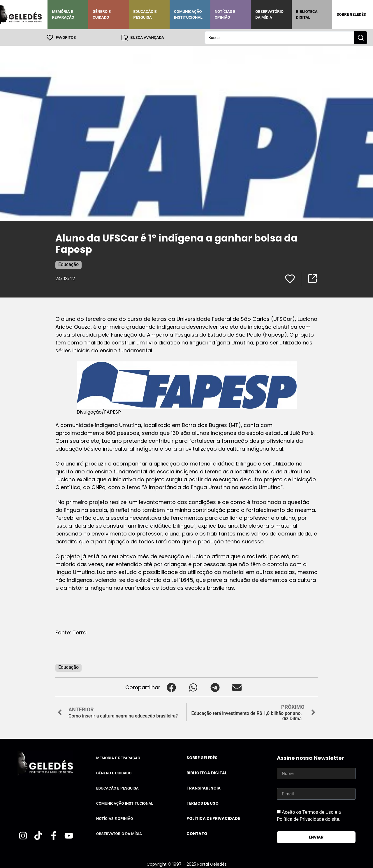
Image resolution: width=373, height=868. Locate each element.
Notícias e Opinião (225, 14)
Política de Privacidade (213, 818)
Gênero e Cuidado (102, 14)
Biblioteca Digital (307, 14)
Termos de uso (203, 803)
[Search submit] (361, 37)
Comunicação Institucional (188, 14)
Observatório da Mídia (269, 14)
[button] (171, 687)
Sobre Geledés (351, 14)
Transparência (204, 788)
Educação (68, 264)
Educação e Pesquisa (145, 14)
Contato (197, 833)
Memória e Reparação (63, 14)
